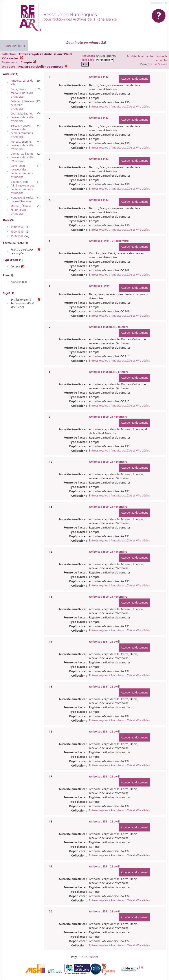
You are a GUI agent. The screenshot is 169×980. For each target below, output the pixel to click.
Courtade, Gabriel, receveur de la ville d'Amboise (22, 117)
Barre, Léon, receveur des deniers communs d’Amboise (22, 171)
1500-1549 (17, 232)
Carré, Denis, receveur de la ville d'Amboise (22, 93)
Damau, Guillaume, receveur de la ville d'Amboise (22, 157)
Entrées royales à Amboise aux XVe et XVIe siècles (119, 107)
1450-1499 (17, 227)
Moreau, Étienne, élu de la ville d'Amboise (21, 210)
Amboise (16, 282)
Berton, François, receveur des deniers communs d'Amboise (22, 131)
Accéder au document (134, 79)
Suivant (163, 64)
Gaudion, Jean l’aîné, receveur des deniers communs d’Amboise (22, 187)
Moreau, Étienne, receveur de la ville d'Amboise (22, 145)
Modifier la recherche (140, 56)
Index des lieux (14, 46)
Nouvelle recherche (161, 58)
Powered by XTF (159, 3)
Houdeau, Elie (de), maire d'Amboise (22, 199)
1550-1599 (17, 236)
